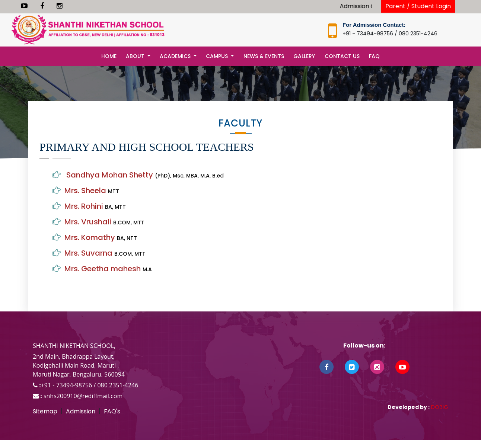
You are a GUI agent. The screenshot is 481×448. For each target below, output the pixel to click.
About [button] (136, 56)
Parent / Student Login (418, 6)
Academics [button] (176, 56)
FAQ (374, 56)
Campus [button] (218, 56)
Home (109, 56)
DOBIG (439, 407)
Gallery (304, 56)
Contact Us (342, 56)
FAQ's (112, 411)
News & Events (264, 56)
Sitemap (45, 411)
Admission (81, 411)
